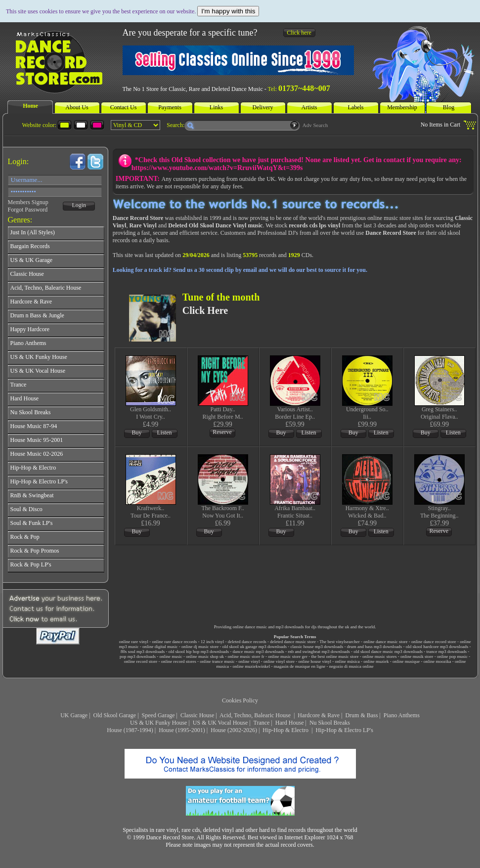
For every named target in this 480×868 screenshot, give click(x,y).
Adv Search (315, 125)
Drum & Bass (361, 715)
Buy (137, 433)
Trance (262, 723)
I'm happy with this (228, 11)
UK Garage (74, 715)
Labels (356, 107)
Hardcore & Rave (319, 715)
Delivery (263, 107)
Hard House (290, 723)
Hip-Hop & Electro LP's (344, 730)
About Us (77, 107)
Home (30, 106)
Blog (449, 107)
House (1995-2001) (182, 730)
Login (79, 205)
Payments (170, 107)
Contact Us (124, 107)
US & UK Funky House (158, 723)
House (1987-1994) (130, 730)
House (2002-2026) (234, 730)
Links (216, 107)
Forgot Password (28, 210)
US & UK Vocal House (220, 723)
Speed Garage (158, 715)
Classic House (197, 715)
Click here (299, 33)
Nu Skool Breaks (330, 723)
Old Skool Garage (115, 715)
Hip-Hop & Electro (286, 730)
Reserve (222, 432)
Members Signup (28, 202)
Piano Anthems (402, 715)
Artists (309, 107)
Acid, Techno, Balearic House (256, 715)
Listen (165, 433)
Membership (402, 107)
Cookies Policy (240, 700)
